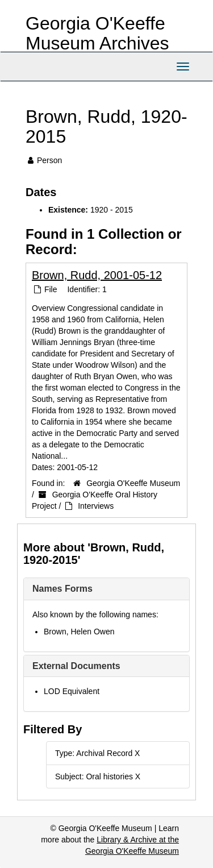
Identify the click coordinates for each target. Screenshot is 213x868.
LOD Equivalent (72, 691)
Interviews (96, 506)
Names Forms (62, 589)
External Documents (76, 666)
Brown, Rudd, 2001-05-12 (97, 275)
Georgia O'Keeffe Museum (133, 483)
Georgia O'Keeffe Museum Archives (97, 33)
